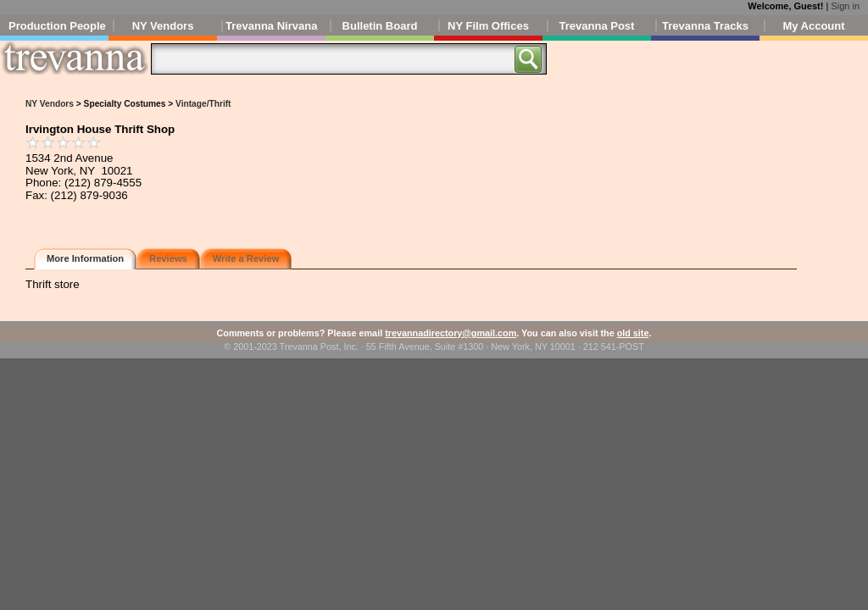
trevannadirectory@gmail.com (451, 333)
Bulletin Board (380, 26)
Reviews (168, 258)
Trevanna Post (597, 26)
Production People (57, 26)
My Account (813, 26)
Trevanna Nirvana (271, 26)
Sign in (845, 6)
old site (633, 333)
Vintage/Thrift (203, 104)
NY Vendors (163, 26)
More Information (85, 258)
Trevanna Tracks (705, 26)
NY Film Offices (488, 26)
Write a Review (246, 258)
